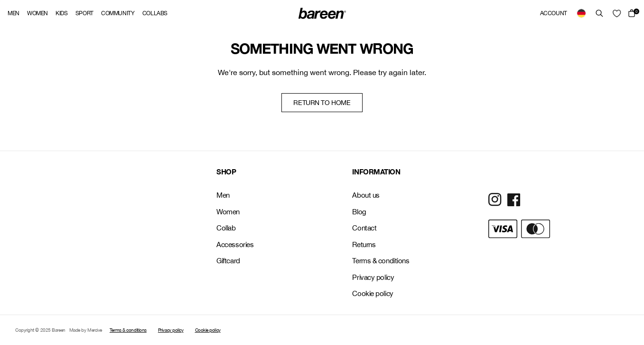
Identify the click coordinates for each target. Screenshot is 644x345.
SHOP (226, 172)
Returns (364, 244)
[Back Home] (322, 13)
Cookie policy (373, 293)
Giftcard (228, 261)
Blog (359, 212)
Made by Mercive (86, 330)
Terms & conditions (381, 261)
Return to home (322, 103)
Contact (364, 228)
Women (37, 13)
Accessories (235, 244)
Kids (62, 13)
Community (118, 13)
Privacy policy (373, 277)
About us (366, 195)
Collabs (155, 13)
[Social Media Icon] (495, 200)
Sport (84, 13)
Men (14, 13)
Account (554, 13)
